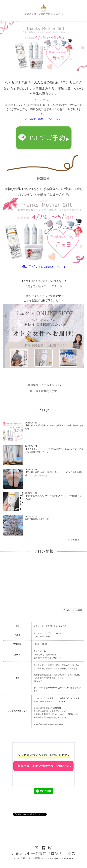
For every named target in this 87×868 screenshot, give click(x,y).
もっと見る (75, 540)
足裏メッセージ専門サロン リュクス (43, 854)
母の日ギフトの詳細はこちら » (44, 267)
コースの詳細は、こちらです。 (43, 119)
